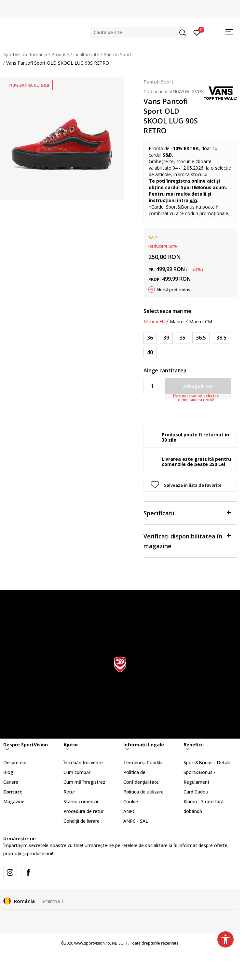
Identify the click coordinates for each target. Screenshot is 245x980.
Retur (69, 792)
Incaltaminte (86, 54)
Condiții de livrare (82, 821)
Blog (8, 772)
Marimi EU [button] (154, 322)
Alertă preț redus (173, 290)
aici (211, 181)
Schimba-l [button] (52, 901)
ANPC (129, 811)
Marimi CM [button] (201, 322)
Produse (60, 54)
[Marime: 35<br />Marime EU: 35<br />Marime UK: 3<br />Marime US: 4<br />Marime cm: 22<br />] (183, 338)
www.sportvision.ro (92, 943)
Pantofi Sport (117, 54)
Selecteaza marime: (168, 311)
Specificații (187, 513)
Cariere (11, 782)
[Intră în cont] (197, 32)
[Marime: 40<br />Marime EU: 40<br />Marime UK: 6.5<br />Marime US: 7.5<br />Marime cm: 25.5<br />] (150, 352)
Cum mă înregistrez (84, 782)
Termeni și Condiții (143, 762)
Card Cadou (196, 792)
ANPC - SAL (136, 821)
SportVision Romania (25, 54)
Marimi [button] (177, 322)
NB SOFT (120, 943)
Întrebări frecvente (83, 762)
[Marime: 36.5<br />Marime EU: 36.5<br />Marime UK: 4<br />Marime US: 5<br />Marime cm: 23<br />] (201, 338)
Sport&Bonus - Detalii (207, 762)
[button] (139, 32)
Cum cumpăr (77, 772)
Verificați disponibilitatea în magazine (187, 541)
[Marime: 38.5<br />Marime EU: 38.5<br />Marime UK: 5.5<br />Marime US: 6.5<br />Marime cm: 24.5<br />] (221, 338)
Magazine (14, 801)
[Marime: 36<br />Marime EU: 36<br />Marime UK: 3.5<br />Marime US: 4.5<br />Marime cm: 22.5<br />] (150, 338)
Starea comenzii (81, 801)
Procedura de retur (83, 811)
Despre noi (15, 762)
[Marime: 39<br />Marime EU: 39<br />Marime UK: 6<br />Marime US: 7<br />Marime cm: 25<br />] (166, 338)
